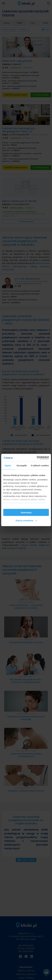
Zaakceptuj (26, 512)
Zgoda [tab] (8, 465)
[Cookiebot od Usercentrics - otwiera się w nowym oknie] (37, 458)
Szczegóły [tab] (22, 465)
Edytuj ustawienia (26, 520)
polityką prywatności (35, 503)
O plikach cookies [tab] (40, 465)
